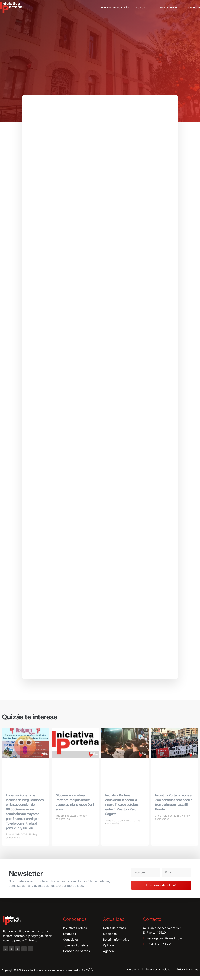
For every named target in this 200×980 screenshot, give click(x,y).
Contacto (192, 7)
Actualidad (145, 7)
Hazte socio (169, 7)
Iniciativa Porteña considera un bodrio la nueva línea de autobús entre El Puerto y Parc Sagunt (122, 808)
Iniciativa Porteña (115, 7)
